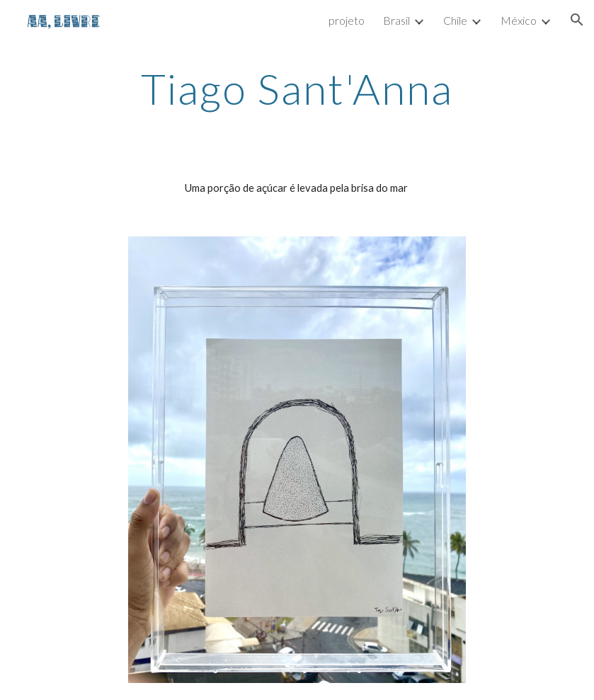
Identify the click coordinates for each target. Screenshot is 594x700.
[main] (297, 88)
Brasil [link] (396, 20)
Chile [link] (455, 20)
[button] (577, 20)
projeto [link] (347, 20)
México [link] (519, 20)
